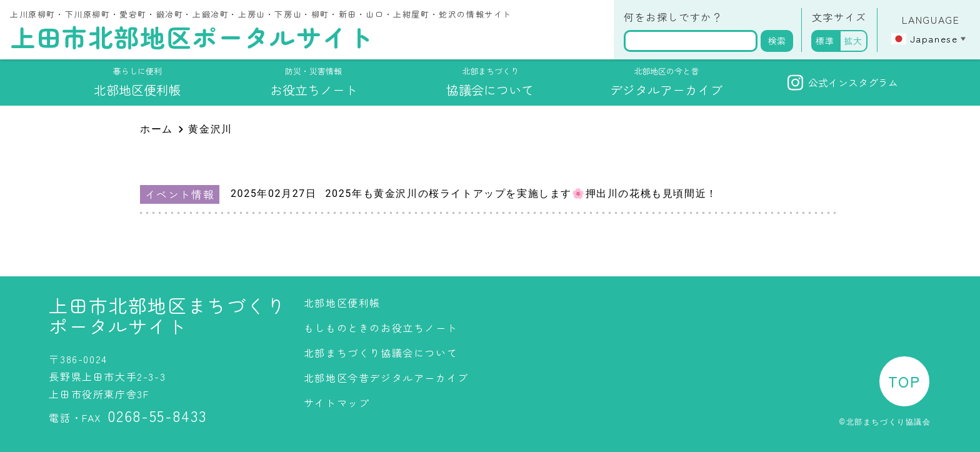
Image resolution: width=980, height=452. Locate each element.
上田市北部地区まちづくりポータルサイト (167, 316)
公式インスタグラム (843, 83)
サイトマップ (337, 403)
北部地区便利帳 (342, 303)
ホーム (157, 129)
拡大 (853, 41)
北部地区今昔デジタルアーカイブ (386, 378)
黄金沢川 (210, 129)
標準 (825, 41)
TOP (904, 381)
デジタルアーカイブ (666, 82)
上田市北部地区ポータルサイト (192, 37)
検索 (777, 41)
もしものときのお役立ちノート (381, 328)
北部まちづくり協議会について (381, 353)
